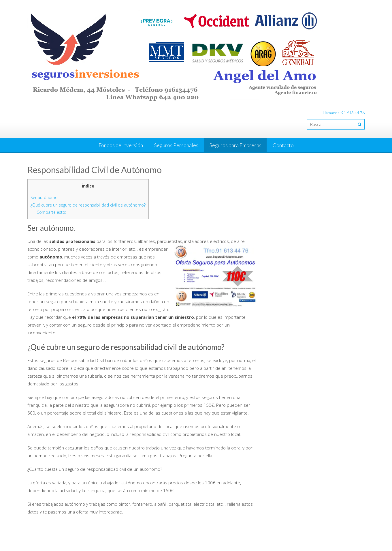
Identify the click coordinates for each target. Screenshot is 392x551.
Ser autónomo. (45, 197)
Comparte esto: (51, 212)
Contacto (283, 145)
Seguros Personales (176, 145)
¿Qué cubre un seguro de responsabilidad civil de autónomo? (88, 205)
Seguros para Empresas (235, 145)
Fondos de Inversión (121, 145)
